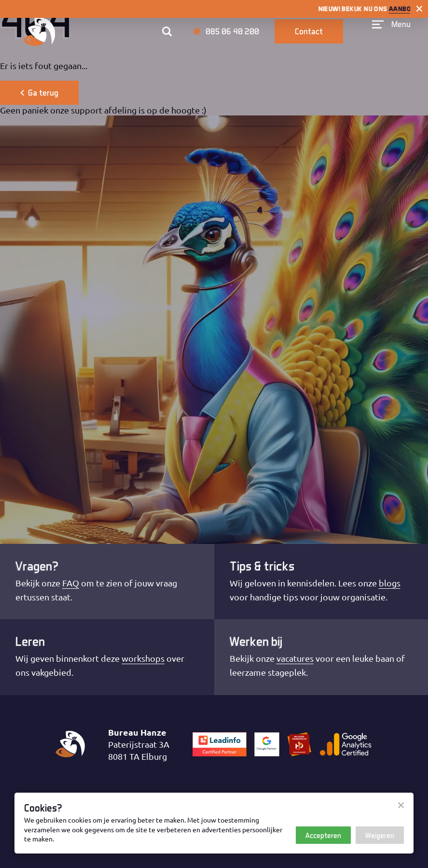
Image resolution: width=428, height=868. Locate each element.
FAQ (71, 583)
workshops (143, 658)
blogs (390, 583)
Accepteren (323, 835)
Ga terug (39, 92)
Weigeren (380, 835)
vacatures (295, 658)
